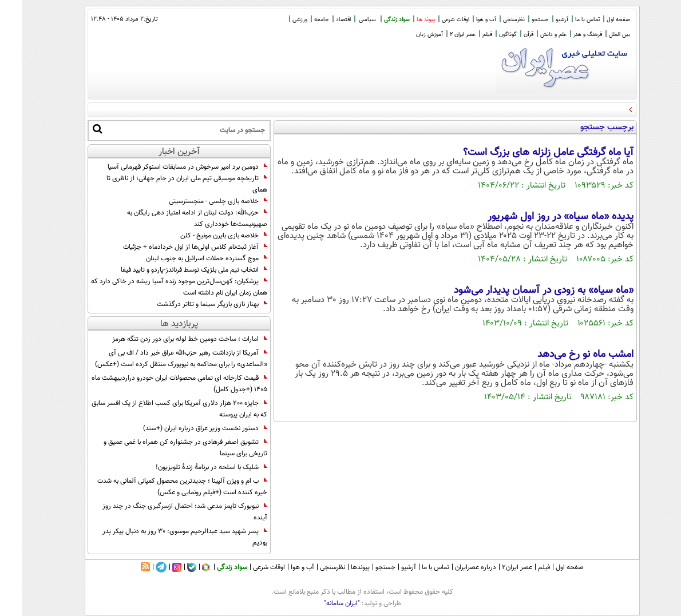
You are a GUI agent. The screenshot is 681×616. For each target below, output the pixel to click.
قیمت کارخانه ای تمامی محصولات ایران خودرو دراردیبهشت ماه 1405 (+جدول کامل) (158, 384)
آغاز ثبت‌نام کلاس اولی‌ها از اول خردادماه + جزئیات (173, 247)
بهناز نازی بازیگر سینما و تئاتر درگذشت (190, 304)
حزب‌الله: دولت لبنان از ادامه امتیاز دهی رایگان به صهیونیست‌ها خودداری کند (175, 218)
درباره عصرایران (454, 567)
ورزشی (278, 20)
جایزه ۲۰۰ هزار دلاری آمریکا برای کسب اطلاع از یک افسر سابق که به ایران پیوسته (158, 409)
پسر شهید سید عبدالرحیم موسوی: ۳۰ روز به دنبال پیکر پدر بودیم (163, 537)
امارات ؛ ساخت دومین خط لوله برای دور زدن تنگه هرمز (168, 339)
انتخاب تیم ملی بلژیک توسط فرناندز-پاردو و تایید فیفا (172, 270)
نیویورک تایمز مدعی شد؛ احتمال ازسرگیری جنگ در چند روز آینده (163, 512)
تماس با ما (566, 20)
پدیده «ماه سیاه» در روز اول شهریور (539, 217)
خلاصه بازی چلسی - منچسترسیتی (196, 201)
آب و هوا (464, 20)
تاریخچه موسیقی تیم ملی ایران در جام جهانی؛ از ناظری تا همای (165, 184)
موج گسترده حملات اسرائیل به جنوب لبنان (185, 259)
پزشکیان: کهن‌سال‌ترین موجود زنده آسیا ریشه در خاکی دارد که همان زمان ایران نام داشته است (157, 287)
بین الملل (598, 35)
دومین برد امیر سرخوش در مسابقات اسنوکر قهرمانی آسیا (166, 167)
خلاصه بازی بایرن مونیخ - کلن (202, 236)
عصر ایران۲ (495, 567)
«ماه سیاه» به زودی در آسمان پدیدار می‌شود (522, 291)
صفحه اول (597, 20)
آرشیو (540, 20)
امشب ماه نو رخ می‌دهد (564, 355)
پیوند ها (404, 20)
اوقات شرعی (434, 20)
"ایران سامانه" (320, 603)
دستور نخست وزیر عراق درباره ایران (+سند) (183, 428)
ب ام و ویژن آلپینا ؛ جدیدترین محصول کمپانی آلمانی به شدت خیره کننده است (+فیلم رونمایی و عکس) (161, 487)
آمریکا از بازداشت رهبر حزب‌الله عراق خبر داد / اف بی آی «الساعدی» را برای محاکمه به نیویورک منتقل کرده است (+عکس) (159, 359)
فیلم (466, 35)
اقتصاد (322, 20)
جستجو (518, 20)
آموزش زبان (408, 35)
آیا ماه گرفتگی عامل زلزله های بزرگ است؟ (526, 153)
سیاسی (346, 20)
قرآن (507, 35)
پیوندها (338, 567)
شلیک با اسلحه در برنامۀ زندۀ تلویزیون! (190, 467)
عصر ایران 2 (441, 35)
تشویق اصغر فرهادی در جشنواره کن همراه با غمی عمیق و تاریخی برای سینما (164, 448)
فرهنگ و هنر (566, 35)
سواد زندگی (375, 20)
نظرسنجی (492, 20)
